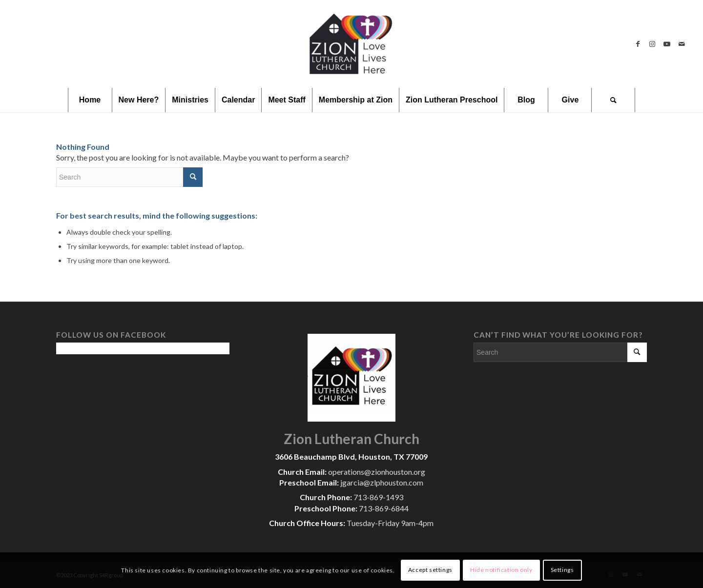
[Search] (613, 100)
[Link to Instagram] (652, 44)
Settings (562, 570)
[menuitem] (90, 100)
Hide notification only (501, 570)
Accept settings (430, 570)
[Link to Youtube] (667, 44)
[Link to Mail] (682, 44)
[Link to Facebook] (638, 44)
